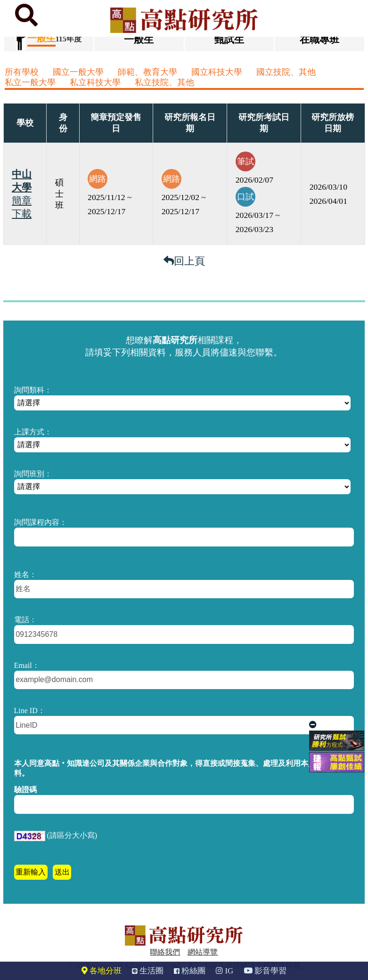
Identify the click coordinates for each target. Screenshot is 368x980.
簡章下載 (22, 207)
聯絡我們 (165, 952)
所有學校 (22, 72)
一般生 (139, 39)
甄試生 (229, 39)
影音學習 (265, 971)
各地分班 (102, 971)
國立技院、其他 (286, 72)
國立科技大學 (217, 72)
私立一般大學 (30, 82)
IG (225, 971)
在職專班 (319, 39)
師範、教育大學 (147, 72)
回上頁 (184, 261)
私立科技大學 (95, 82)
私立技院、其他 (164, 82)
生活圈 (148, 971)
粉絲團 (190, 971)
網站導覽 (203, 952)
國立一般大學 (78, 72)
